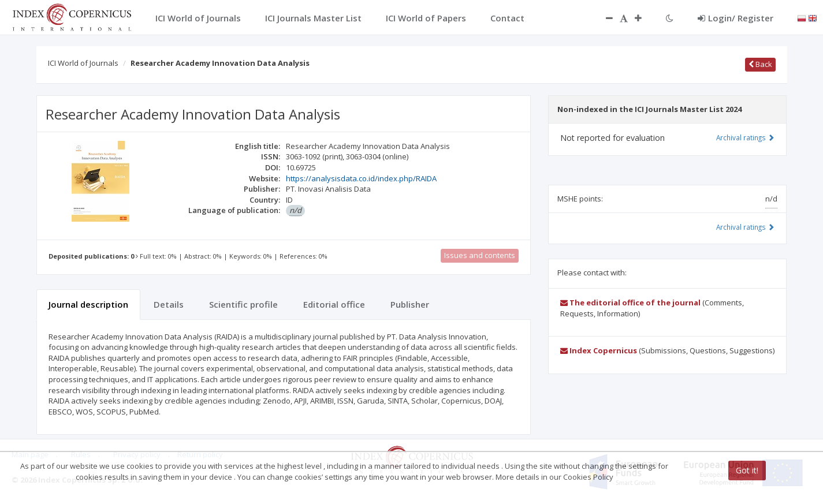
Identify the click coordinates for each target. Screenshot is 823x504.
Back (760, 64)
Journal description (88, 304)
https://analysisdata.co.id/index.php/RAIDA (361, 178)
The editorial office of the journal (630, 303)
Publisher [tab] (410, 304)
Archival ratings (745, 137)
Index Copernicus (599, 350)
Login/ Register (736, 18)
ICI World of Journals (83, 63)
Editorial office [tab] (334, 304)
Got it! (747, 470)
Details (169, 304)
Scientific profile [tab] (243, 304)
